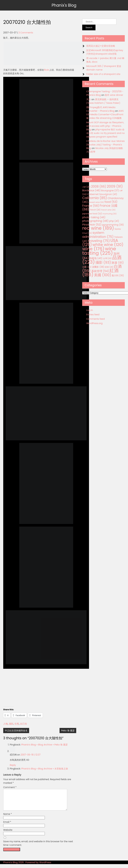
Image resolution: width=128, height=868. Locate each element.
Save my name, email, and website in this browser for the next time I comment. (38, 847)
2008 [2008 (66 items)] (99, 187)
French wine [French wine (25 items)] (108, 210)
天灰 (89, 99)
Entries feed (93, 315)
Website (8, 834)
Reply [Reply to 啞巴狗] (13, 765)
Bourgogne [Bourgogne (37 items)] (110, 190)
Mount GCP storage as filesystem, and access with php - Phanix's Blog (105, 126)
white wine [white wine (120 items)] (108, 245)
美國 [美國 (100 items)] (103, 275)
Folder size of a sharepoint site (103, 74)
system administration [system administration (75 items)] (98, 235)
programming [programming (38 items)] (113, 225)
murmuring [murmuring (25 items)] (110, 214)
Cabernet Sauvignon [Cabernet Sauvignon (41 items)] (102, 194)
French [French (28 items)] (95, 210)
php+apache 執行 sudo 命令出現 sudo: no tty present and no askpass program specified (105, 133)
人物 (6, 724)
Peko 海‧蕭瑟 (68, 731)
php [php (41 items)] (114, 221)
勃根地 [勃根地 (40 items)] (96, 258)
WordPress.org (94, 323)
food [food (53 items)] (111, 202)
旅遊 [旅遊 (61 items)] (118, 263)
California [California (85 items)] (95, 198)
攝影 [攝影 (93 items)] (103, 262)
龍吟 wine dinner (114, 95)
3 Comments (26, 33)
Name (8, 818)
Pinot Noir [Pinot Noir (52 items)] (92, 225)
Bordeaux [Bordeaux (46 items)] (91, 190)
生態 (17, 724)
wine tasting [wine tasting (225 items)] (99, 251)
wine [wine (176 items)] (93, 249)
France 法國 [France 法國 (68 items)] (100, 208)
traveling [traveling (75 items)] (99, 241)
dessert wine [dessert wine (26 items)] (96, 202)
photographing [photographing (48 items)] (95, 221)
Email (7, 826)
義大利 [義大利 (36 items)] (118, 275)
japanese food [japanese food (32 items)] (92, 214)
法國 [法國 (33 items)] (87, 267)
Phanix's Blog (64, 5)
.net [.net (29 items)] (86, 187)
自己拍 (23, 724)
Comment (10, 787)
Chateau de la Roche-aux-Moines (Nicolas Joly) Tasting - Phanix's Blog (105, 145)
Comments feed (95, 319)
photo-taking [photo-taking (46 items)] (94, 217)
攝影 (11, 724)
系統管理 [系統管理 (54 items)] (100, 271)
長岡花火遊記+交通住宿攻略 (101, 46)
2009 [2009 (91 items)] (115, 186)
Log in (90, 310)
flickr (47, 70)
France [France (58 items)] (91, 206)
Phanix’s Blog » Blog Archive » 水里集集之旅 (45, 769)
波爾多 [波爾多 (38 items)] (98, 267)
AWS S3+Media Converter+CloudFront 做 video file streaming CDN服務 (105, 114)
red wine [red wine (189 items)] (98, 228)
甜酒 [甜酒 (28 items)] (109, 267)
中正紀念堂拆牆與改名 (16, 731)
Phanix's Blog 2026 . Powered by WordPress (27, 866)
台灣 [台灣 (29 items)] (107, 258)
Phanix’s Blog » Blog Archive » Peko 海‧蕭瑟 (44, 745)
